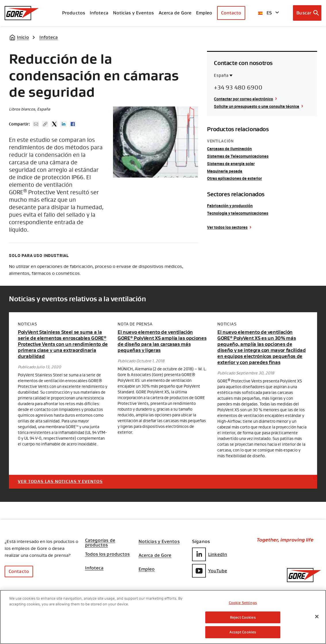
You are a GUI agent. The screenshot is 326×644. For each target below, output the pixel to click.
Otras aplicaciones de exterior (234, 178)
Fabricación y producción (230, 206)
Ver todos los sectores (227, 227)
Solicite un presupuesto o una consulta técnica (257, 106)
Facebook (73, 124)
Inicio (23, 37)
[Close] (317, 617)
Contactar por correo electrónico (243, 99)
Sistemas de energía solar (231, 164)
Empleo (147, 569)
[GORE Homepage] (22, 13)
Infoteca (49, 37)
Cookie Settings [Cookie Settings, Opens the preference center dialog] (243, 603)
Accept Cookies (243, 632)
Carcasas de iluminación (229, 149)
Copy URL (45, 124)
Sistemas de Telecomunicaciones (238, 156)
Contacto (231, 13)
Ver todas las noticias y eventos (60, 482)
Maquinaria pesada (225, 171)
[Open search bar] (307, 13)
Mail (36, 124)
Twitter (54, 124)
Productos (74, 13)
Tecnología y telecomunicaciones (238, 213)
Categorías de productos (100, 541)
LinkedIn (210, 554)
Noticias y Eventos (134, 13)
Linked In (64, 124)
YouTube (210, 571)
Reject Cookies (243, 617)
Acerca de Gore (175, 13)
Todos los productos (108, 554)
